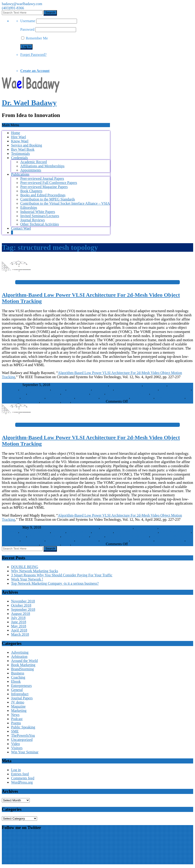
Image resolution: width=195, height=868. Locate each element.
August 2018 (21, 614)
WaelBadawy (12, 385)
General (17, 690)
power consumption (170, 397)
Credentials (19, 158)
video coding (51, 401)
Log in (16, 770)
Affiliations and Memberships (42, 166)
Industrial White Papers (38, 212)
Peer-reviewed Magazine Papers (44, 187)
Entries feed (20, 774)
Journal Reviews (32, 220)
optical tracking (33, 397)
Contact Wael (21, 228)
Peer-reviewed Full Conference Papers (49, 183)
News (15, 715)
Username (28, 21)
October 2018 (21, 605)
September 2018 (23, 609)
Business (18, 673)
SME (15, 731)
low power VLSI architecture (136, 389)
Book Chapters (31, 191)
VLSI (66, 401)
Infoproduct (20, 694)
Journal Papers (94, 401)
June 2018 (19, 622)
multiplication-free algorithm (128, 393)
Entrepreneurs (21, 686)
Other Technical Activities (40, 224)
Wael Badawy (15, 845)
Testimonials (21, 154)
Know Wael (20, 141)
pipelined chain (142, 397)
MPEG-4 (98, 393)
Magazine (18, 706)
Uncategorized (22, 740)
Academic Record (34, 162)
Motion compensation (44, 393)
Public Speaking (23, 727)
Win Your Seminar (25, 752)
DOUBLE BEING (25, 567)
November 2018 (23, 601)
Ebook (16, 681)
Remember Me (35, 38)
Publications (20, 174)
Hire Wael (19, 137)
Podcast (17, 719)
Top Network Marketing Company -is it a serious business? (55, 583)
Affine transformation (126, 385)
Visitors (17, 748)
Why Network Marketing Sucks (35, 571)
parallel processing (60, 397)
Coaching (18, 677)
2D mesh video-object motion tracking (79, 385)
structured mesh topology (21, 401)
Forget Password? (33, 55)
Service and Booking (27, 145)
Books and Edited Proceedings (43, 195)
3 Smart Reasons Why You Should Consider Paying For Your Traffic (62, 575)
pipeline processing (115, 397)
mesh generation (14, 393)
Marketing (19, 711)
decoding (59, 389)
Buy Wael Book (23, 149)
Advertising (20, 652)
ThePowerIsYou (23, 735)
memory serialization (175, 389)
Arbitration (19, 657)
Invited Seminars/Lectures (40, 216)
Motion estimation (76, 393)
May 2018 (19, 626)
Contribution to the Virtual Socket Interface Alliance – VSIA (65, 203)
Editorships (29, 208)
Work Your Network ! (27, 579)
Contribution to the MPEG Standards (48, 199)
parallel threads (87, 397)
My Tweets (10, 836)
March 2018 (20, 634)
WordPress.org (22, 782)
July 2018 (18, 618)
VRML (77, 401)
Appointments (31, 170)
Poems (16, 723)
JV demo (18, 702)
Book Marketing (23, 665)
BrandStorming (22, 669)
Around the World (24, 661)
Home (16, 133)
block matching (155, 385)
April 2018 (19, 630)
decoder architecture (35, 389)
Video (15, 744)
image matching (79, 389)
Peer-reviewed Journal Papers (42, 178)
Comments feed (23, 778)
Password (27, 29)
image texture (103, 389)
